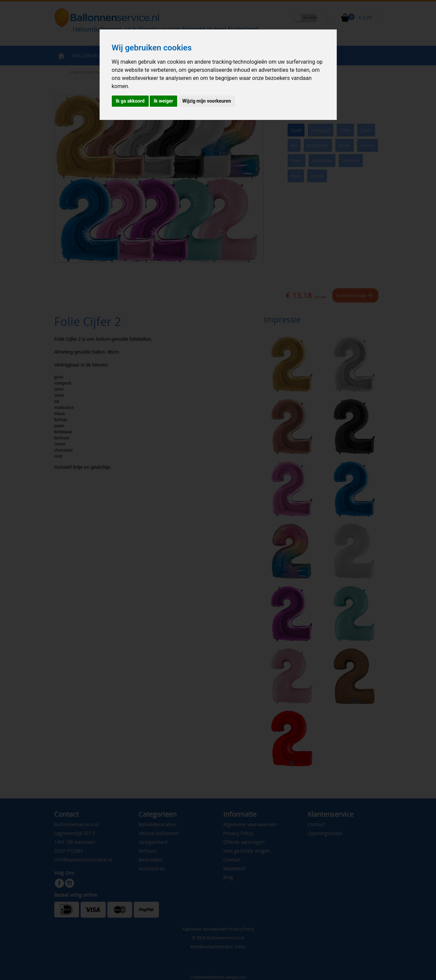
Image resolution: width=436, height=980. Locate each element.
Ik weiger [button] (163, 101)
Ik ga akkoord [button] (130, 101)
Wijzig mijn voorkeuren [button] (207, 101)
